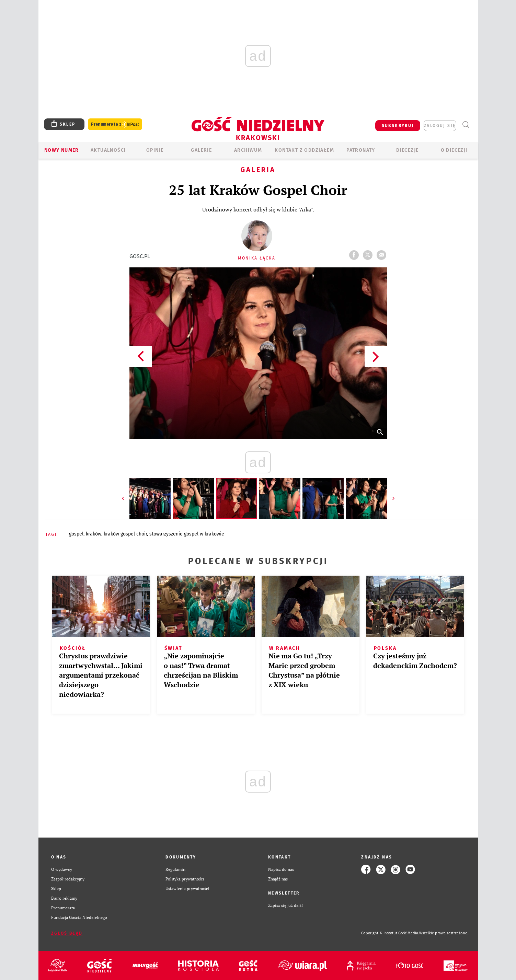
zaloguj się (440, 126)
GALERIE (201, 150)
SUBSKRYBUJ (398, 126)
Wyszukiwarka (466, 125)
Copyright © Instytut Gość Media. (390, 933)
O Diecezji (454, 150)
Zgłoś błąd (67, 933)
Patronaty (361, 150)
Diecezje (407, 150)
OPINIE (155, 150)
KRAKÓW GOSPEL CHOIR (125, 534)
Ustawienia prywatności (187, 889)
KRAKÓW (94, 534)
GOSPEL (76, 534)
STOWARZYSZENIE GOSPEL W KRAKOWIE (187, 534)
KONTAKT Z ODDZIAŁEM (304, 150)
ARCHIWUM (248, 150)
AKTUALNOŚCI (108, 150)
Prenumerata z (115, 124)
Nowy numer (62, 150)
